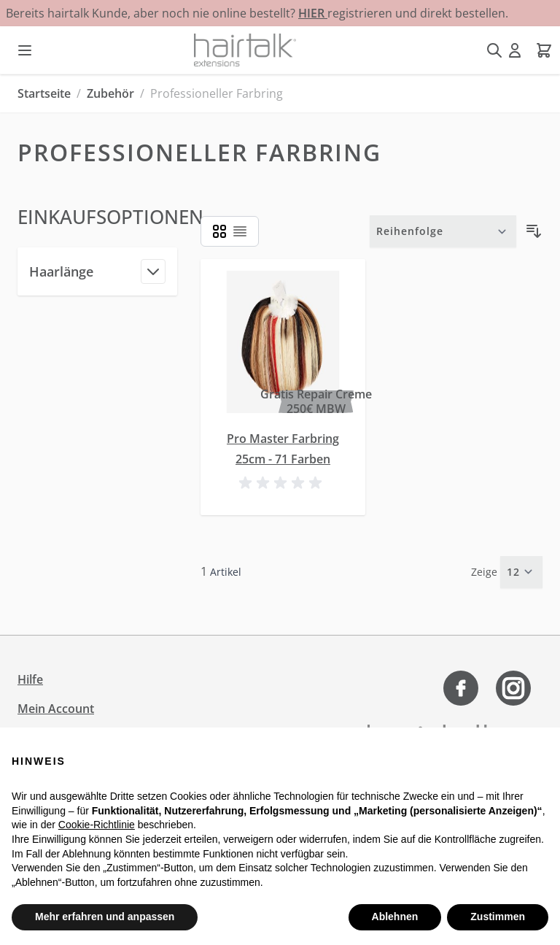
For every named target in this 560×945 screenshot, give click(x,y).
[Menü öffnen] (25, 50)
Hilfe (30, 679)
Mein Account (56, 709)
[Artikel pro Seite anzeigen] (521, 572)
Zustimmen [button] (498, 917)
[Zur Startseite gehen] (245, 50)
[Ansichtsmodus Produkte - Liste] (219, 231)
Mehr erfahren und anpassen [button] (105, 917)
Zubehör (110, 93)
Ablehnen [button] (395, 917)
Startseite (44, 93)
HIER (313, 13)
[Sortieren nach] (443, 231)
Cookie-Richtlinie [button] (97, 825)
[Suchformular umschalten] (494, 50)
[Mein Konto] (515, 50)
